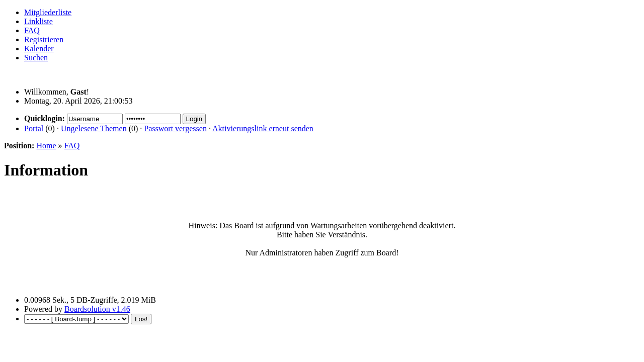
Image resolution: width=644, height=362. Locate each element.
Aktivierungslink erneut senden (263, 128)
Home (46, 146)
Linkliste (38, 21)
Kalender (39, 49)
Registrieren (44, 39)
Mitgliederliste (48, 12)
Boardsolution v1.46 (97, 309)
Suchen (36, 58)
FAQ (32, 30)
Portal (34, 128)
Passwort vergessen (175, 128)
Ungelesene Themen (94, 128)
